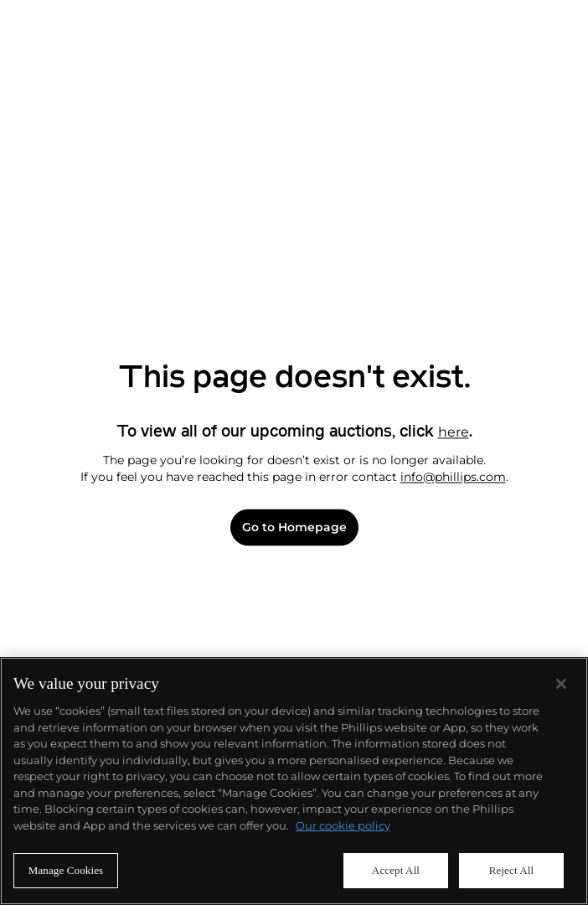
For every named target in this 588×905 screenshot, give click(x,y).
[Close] (561, 684)
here (454, 432)
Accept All (396, 870)
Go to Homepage (294, 527)
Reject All (512, 870)
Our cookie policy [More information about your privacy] (343, 825)
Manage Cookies (66, 870)
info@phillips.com (453, 477)
